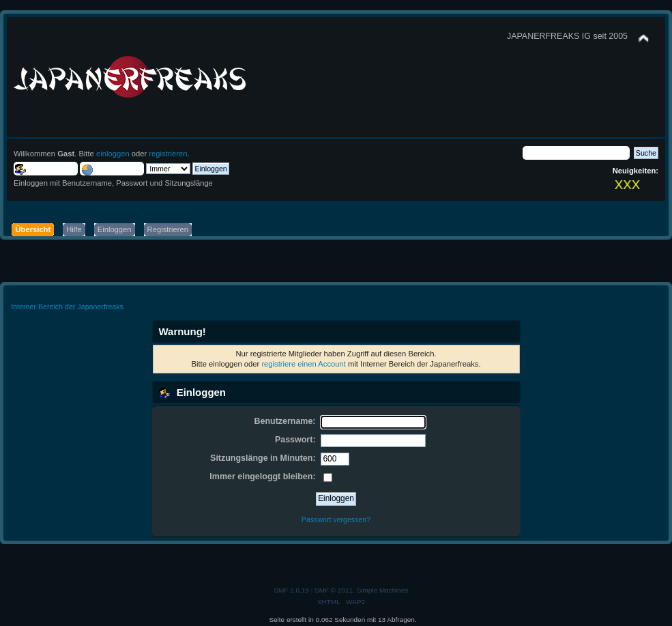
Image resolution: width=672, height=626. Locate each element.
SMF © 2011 (334, 590)
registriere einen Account (303, 364)
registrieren (168, 154)
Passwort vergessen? (336, 520)
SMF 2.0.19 (291, 590)
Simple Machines (383, 590)
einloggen (113, 154)
